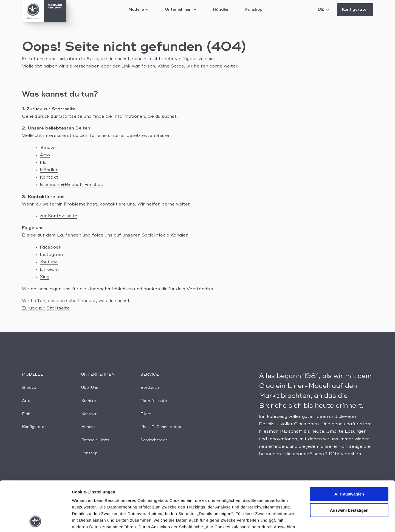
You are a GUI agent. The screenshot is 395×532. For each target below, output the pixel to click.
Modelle (139, 10)
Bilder (146, 414)
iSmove (48, 148)
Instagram (51, 255)
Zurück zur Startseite (46, 308)
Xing (45, 277)
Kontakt (49, 178)
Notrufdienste (154, 401)
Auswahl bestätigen (349, 463)
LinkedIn (49, 270)
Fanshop (254, 10)
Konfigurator (355, 10)
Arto (45, 155)
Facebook (51, 247)
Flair (45, 163)
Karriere (88, 401)
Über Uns (90, 388)
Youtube (49, 262)
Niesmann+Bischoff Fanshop (72, 185)
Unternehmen (181, 10)
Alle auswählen (349, 447)
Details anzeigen (294, 521)
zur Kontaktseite (59, 216)
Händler (221, 10)
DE (324, 10)
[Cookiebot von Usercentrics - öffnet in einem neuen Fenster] (36, 521)
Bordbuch (150, 388)
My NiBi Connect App (161, 427)
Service (150, 375)
